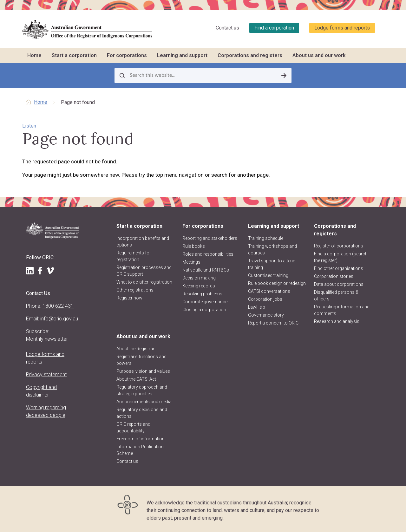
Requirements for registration (134, 256)
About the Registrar (135, 349)
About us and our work (319, 55)
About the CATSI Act (136, 379)
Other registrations (135, 290)
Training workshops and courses (272, 250)
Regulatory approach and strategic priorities (142, 390)
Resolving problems (202, 294)
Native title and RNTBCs (206, 270)
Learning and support (182, 55)
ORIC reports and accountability (133, 427)
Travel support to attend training (272, 264)
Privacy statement (46, 374)
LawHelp (257, 307)
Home (34, 55)
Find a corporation (274, 28)
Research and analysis (337, 321)
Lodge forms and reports (342, 28)
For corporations (127, 55)
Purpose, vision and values (143, 371)
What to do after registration (144, 282)
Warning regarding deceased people (46, 411)
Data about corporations (339, 284)
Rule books (194, 246)
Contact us (227, 28)
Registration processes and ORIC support (144, 271)
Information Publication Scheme (140, 450)
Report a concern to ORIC (273, 323)
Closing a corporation (204, 310)
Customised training (268, 275)
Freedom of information (141, 439)
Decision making (199, 278)
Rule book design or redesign (277, 283)
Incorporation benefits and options (143, 242)
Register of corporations (339, 246)
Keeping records (199, 286)
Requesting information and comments (342, 310)
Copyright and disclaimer (41, 391)
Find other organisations (339, 268)
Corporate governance (205, 302)
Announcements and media (144, 402)
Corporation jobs (265, 299)
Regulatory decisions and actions (142, 413)
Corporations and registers (250, 55)
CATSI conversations (269, 291)
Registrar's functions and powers (141, 360)
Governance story (266, 315)
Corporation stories (334, 276)
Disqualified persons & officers (336, 296)
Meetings (191, 262)
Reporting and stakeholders (210, 238)
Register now (129, 298)
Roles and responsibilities (208, 254)
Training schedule (266, 238)
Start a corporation (74, 55)
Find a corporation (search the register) (341, 257)
